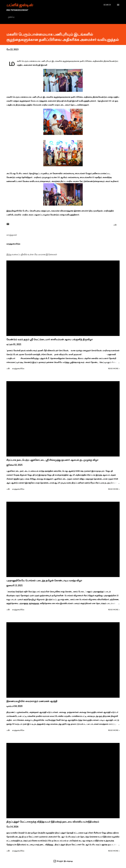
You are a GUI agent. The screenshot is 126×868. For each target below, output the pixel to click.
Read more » (114, 368)
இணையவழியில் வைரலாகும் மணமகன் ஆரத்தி (32, 701)
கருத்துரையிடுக (13, 244)
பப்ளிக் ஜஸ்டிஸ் (20, 5)
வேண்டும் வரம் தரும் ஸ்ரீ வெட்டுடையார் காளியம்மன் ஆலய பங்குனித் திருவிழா (50, 339)
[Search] (107, 5)
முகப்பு (11, 17)
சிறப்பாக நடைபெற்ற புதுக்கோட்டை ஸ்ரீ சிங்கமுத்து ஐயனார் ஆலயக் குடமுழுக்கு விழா (52, 460)
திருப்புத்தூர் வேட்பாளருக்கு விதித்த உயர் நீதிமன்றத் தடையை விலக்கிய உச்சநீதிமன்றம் (53, 822)
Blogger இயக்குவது (63, 861)
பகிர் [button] (115, 225)
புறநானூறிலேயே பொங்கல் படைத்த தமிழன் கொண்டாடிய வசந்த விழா (44, 580)
